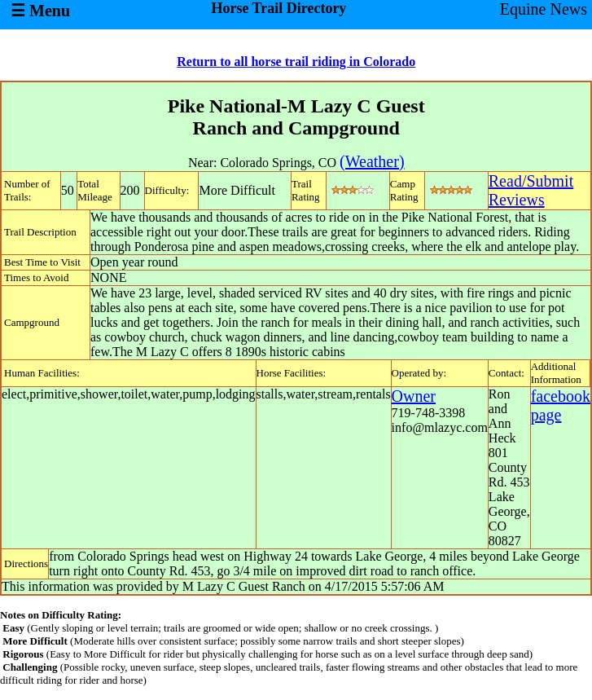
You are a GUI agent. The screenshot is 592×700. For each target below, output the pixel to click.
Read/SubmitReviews (531, 190)
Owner (414, 396)
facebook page (561, 405)
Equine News (544, 9)
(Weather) (372, 161)
